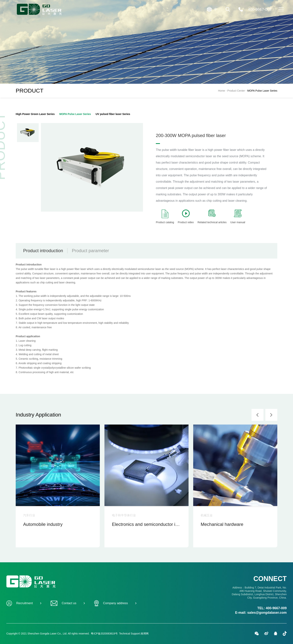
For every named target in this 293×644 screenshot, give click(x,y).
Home (222, 91)
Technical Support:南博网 (134, 634)
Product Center (237, 91)
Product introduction (43, 251)
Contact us (68, 603)
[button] (257, 415)
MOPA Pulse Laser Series (262, 91)
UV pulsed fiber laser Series (113, 114)
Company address (115, 603)
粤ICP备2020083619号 (104, 634)
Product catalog (165, 217)
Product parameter (90, 251)
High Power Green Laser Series (35, 114)
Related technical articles (212, 217)
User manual (238, 217)
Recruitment (24, 603)
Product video (186, 217)
